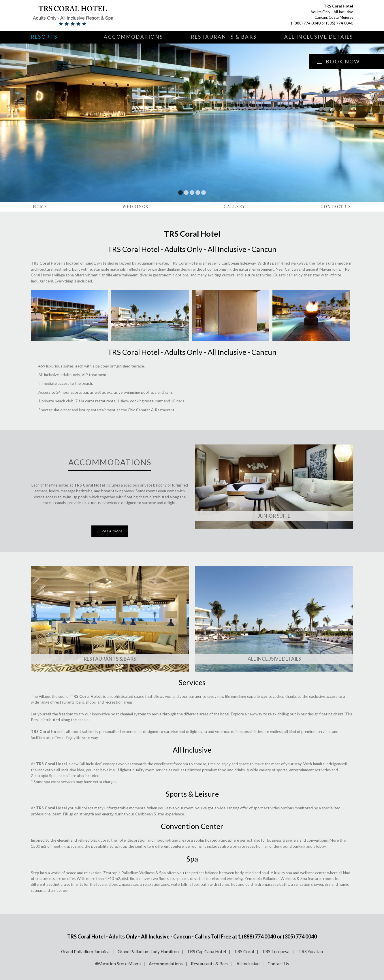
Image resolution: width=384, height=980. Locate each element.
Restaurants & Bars (224, 37)
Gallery (235, 207)
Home (40, 207)
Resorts (44, 37)
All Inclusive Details (319, 37)
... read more (110, 531)
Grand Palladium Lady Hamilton (148, 951)
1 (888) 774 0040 (305, 23)
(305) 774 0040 (340, 23)
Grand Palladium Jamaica (85, 951)
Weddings (135, 207)
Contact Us (336, 207)
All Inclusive (248, 964)
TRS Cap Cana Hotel (206, 951)
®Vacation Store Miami (118, 964)
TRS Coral (244, 951)
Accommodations (133, 37)
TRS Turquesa (276, 951)
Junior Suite (274, 516)
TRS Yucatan (311, 951)
